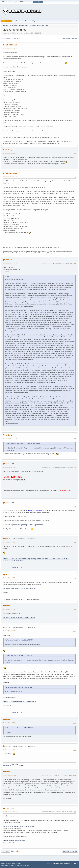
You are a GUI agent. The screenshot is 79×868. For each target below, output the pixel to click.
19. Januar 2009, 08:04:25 (10, 177)
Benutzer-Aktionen (70, 39)
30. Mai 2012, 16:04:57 (9, 578)
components (10, 568)
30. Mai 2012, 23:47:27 (9, 609)
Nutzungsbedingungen (57, 863)
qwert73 (7, 606)
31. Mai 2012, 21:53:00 (9, 723)
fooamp (6, 539)
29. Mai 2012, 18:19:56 (9, 506)
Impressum (67, 863)
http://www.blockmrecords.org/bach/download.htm (20, 588)
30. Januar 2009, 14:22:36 (10, 467)
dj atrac (6, 575)
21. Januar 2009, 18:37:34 (10, 438)
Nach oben (6, 851)
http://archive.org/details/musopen (14, 841)
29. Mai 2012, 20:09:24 (9, 542)
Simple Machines (16, 863)
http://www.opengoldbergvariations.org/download (27, 525)
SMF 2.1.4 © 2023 (6, 863)
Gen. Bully (8, 150)
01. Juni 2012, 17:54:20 (9, 775)
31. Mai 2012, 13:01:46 (9, 631)
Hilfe (48, 863)
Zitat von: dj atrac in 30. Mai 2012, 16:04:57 (19, 640)
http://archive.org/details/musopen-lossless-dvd (19, 826)
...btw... (22, 568)
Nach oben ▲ (74, 863)
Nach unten (6, 39)
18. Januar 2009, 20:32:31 (10, 153)
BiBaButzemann (10, 45)
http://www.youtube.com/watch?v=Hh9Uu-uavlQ (19, 618)
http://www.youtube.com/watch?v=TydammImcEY (20, 702)
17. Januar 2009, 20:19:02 (10, 48)
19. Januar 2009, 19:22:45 (10, 263)
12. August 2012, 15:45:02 (10, 812)
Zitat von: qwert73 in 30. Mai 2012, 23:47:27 (20, 687)
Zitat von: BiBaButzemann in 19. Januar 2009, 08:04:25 (23, 443)
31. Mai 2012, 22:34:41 (9, 750)
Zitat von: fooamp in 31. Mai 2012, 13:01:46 (19, 728)
